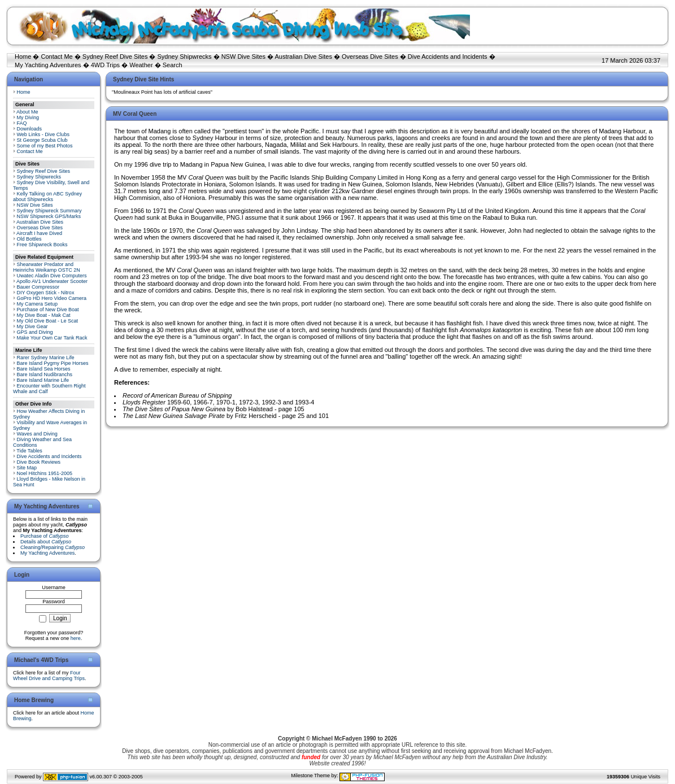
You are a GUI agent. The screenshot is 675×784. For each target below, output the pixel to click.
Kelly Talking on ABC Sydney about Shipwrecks (47, 197)
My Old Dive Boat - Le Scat (48, 321)
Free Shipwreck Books (42, 245)
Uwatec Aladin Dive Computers (52, 276)
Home (23, 56)
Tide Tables (29, 451)
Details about (46, 542)
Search (173, 65)
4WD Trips (105, 65)
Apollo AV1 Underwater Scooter (52, 281)
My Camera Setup (38, 304)
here (76, 638)
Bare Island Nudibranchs (45, 374)
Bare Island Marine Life (43, 380)
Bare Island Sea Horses (44, 369)
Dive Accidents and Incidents (448, 56)
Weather (141, 65)
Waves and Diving (37, 434)
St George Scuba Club (42, 140)
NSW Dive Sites (243, 56)
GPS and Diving (35, 332)
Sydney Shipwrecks (185, 56)
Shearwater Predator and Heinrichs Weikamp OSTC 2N (47, 267)
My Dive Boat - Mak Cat (44, 315)
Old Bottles (29, 239)
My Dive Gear (32, 326)
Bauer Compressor (38, 287)
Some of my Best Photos (45, 146)
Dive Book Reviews (39, 462)
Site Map (27, 468)
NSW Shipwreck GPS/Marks (49, 216)
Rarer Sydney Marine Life (46, 358)
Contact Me (56, 56)
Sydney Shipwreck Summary (49, 211)
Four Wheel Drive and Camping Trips (49, 676)
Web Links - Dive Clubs (43, 134)
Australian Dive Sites (303, 56)
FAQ (22, 123)
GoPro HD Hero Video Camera (52, 298)
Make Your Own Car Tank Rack (52, 338)
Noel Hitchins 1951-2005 (45, 473)
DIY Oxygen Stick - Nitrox (46, 293)
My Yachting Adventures (48, 65)
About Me (27, 112)
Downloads (30, 129)
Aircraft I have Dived (39, 233)
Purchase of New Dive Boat (48, 310)
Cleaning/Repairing (53, 547)
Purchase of (45, 536)
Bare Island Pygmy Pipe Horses (53, 363)
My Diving (28, 117)
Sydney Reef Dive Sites (115, 56)
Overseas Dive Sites (370, 56)
